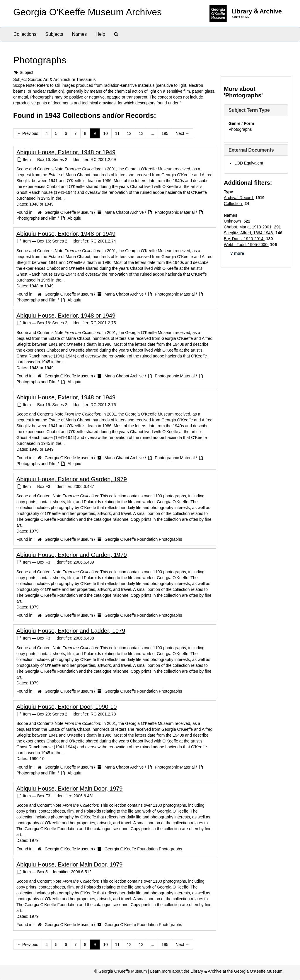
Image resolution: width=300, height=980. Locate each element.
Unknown (233, 221)
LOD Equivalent (249, 163)
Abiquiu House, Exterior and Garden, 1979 (72, 479)
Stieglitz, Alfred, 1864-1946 (249, 233)
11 (117, 133)
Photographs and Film (36, 218)
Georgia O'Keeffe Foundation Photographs (143, 539)
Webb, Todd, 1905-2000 (246, 245)
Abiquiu (75, 218)
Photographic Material (175, 212)
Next (182, 133)
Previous (28, 133)
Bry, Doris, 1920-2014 (244, 239)
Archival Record (239, 198)
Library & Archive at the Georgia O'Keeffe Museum (236, 971)
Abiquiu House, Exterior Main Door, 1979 (69, 789)
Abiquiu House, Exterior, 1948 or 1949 (66, 152)
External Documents (251, 150)
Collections (25, 34)
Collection (233, 204)
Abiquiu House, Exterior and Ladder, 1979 (71, 631)
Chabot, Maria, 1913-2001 (248, 227)
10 (105, 133)
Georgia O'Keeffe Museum (69, 212)
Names (80, 34)
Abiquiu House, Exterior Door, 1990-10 (67, 707)
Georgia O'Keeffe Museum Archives (87, 12)
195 (165, 133)
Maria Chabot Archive (124, 212)
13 (141, 133)
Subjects (54, 34)
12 (129, 133)
